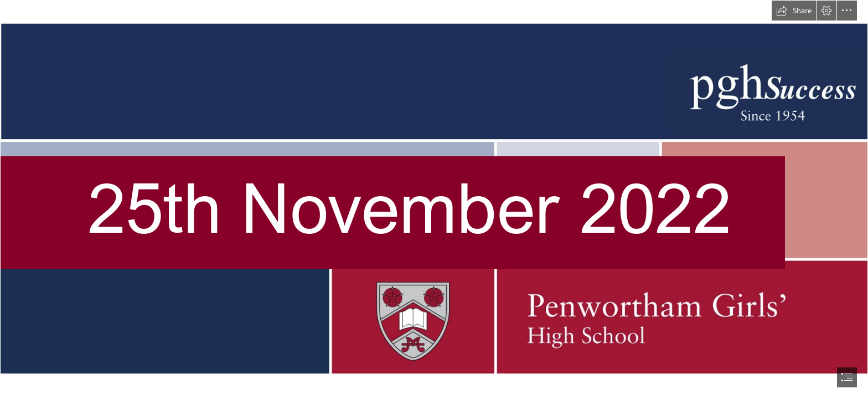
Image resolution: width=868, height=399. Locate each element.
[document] (434, 199)
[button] (794, 11)
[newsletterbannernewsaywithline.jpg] (434, 187)
